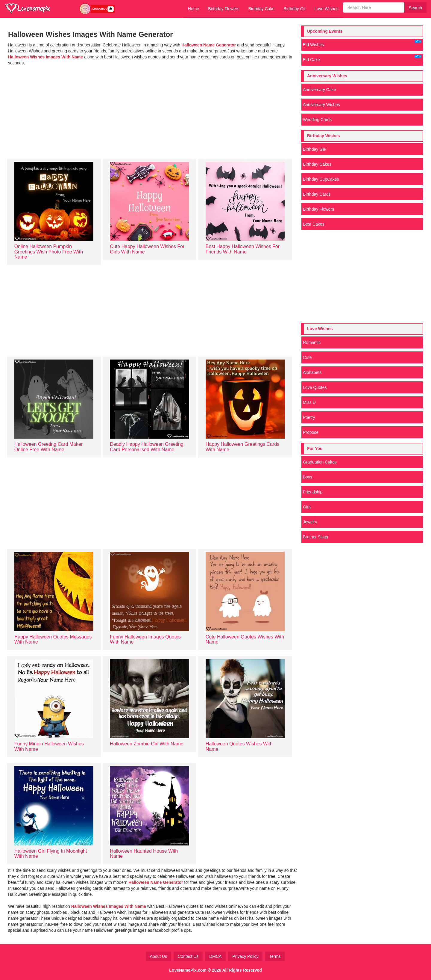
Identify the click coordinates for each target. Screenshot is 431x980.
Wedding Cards (317, 120)
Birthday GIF (315, 149)
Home (194, 9)
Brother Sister (316, 537)
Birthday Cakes (317, 164)
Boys (308, 477)
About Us (159, 956)
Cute (307, 357)
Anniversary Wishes (321, 105)
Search (415, 8)
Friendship (313, 492)
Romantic (312, 342)
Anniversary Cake (320, 90)
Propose (311, 432)
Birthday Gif (294, 9)
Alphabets (312, 372)
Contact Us (188, 956)
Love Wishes (326, 9)
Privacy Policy (245, 956)
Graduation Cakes (320, 462)
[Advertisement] (153, 111)
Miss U (309, 402)
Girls (307, 507)
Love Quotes (315, 387)
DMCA (215, 956)
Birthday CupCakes (321, 179)
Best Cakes (314, 224)
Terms (275, 956)
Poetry (309, 417)
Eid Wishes (362, 43)
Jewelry (310, 522)
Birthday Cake (261, 9)
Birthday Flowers (224, 9)
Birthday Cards (317, 194)
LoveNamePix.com (188, 970)
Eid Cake (362, 58)
